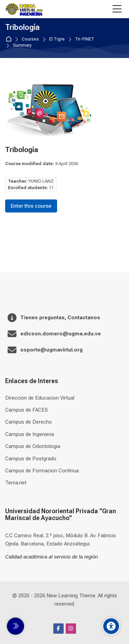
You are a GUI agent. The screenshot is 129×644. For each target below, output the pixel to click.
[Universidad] (24, 9)
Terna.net (16, 483)
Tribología (22, 27)
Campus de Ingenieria (30, 434)
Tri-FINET (85, 39)
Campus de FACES (26, 410)
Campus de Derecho (29, 422)
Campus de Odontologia (33, 446)
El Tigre (57, 39)
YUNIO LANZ (41, 181)
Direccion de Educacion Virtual (40, 398)
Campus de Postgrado (31, 459)
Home (10, 39)
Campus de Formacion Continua (42, 471)
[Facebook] (58, 629)
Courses (30, 39)
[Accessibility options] (111, 626)
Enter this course (31, 206)
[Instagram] (71, 629)
